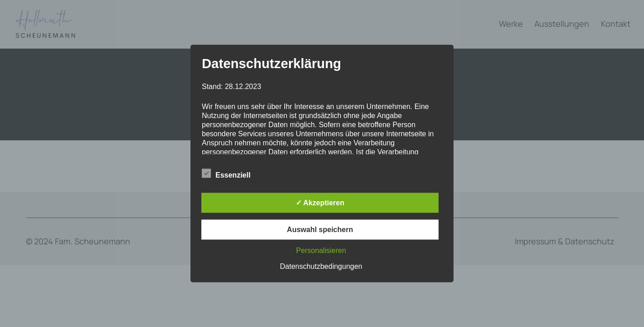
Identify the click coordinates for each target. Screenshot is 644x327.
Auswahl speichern (320, 230)
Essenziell (226, 174)
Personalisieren (321, 250)
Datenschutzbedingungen (321, 266)
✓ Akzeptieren (320, 203)
